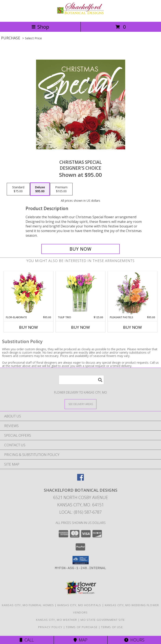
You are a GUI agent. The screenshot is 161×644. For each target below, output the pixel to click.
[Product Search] (81, 380)
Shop (40, 27)
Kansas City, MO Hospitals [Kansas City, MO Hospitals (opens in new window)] (79, 605)
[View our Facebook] (80, 479)
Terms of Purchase (82, 627)
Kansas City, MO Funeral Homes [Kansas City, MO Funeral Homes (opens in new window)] (28, 605)
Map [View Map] (80, 640)
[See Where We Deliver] (80, 404)
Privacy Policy (50, 627)
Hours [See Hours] (134, 640)
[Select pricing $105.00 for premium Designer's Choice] (61, 189)
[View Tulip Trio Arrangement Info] (81, 293)
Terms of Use (112, 627)
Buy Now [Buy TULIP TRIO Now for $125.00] (80, 327)
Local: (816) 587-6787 (80, 512)
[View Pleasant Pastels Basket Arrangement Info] (133, 293)
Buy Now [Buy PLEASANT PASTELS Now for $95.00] (132, 327)
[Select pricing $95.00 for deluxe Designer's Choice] (40, 189)
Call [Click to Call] (27, 640)
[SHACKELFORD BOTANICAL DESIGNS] (80, 16)
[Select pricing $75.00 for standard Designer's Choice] (18, 189)
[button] (81, 560)
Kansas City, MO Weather (56, 620)
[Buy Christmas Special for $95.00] (80, 249)
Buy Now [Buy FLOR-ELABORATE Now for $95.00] (29, 327)
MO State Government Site (103, 620)
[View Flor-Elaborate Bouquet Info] (29, 293)
